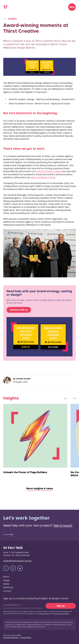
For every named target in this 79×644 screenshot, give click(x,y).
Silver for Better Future (43, 177)
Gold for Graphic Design (49, 171)
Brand (6, 577)
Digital (6, 584)
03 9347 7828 (13, 548)
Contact (7, 591)
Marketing (8, 587)
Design (6, 580)
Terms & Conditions (61, 614)
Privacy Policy (44, 614)
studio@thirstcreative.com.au (17, 561)
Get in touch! (63, 526)
